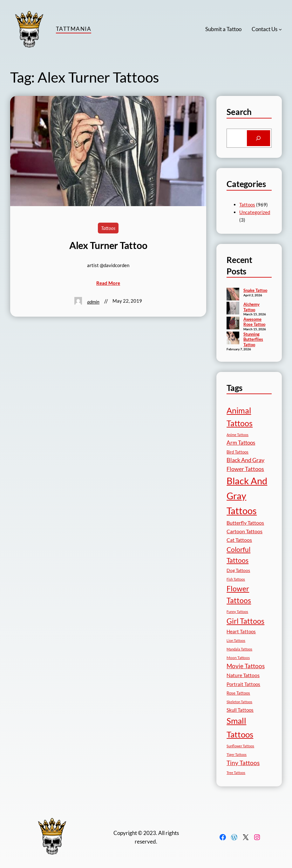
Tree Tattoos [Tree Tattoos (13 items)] (236, 773)
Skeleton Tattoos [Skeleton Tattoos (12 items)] (239, 702)
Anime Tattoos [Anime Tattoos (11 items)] (238, 435)
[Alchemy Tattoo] (233, 309)
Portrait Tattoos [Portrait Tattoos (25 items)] (243, 684)
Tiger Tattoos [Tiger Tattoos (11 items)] (237, 754)
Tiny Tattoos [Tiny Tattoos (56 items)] (243, 763)
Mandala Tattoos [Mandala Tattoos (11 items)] (239, 649)
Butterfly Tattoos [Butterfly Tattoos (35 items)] (245, 523)
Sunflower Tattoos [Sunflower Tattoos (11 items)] (240, 746)
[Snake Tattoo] (233, 295)
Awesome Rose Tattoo (254, 322)
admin (93, 302)
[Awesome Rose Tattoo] (233, 324)
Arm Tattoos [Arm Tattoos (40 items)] (241, 443)
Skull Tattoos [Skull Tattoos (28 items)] (240, 710)
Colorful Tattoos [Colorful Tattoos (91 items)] (238, 555)
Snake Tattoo (255, 290)
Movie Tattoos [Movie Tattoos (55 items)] (246, 666)
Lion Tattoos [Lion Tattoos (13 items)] (236, 640)
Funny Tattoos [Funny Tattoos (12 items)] (237, 612)
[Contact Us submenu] (280, 29)
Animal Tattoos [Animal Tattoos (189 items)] (240, 417)
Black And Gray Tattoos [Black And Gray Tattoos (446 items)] (247, 496)
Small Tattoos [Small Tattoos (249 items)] (240, 727)
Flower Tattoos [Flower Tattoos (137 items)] (239, 594)
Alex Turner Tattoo (108, 245)
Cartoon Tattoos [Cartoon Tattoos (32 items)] (244, 531)
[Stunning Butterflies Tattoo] (233, 339)
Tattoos (108, 228)
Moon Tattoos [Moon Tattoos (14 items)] (238, 658)
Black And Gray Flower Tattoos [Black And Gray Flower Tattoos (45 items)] (245, 464)
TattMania (74, 29)
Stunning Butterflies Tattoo (253, 339)
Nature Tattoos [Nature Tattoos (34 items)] (243, 675)
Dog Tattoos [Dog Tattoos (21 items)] (238, 570)
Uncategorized (255, 212)
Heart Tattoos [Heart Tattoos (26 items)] (241, 631)
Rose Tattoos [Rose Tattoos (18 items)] (238, 693)
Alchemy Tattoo (251, 307)
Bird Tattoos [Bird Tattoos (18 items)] (238, 452)
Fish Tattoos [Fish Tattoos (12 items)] (236, 579)
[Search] (258, 138)
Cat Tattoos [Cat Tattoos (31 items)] (239, 540)
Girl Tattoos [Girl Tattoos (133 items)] (245, 621)
